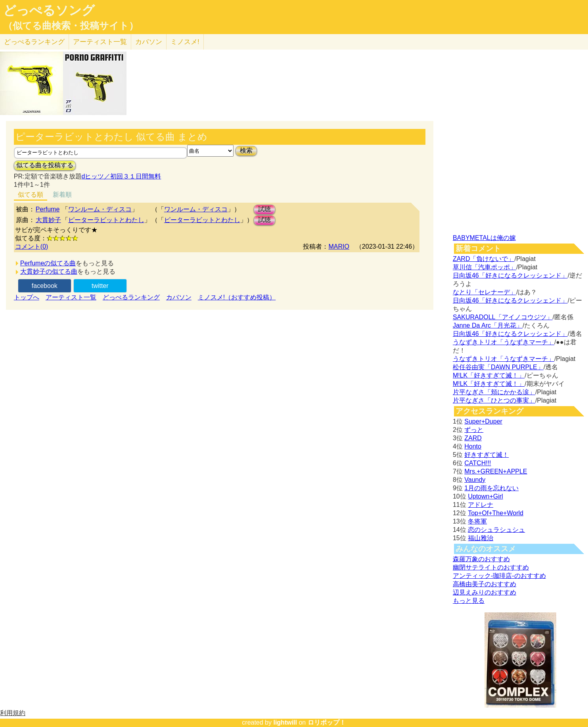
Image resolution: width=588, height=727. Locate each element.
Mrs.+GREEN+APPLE (496, 471)
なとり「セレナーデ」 (485, 292)
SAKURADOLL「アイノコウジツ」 (503, 317)
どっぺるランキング (131, 297)
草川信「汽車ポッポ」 (485, 267)
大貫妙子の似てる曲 (49, 271)
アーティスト (100, 42)
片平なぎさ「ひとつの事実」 (494, 400)
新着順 (62, 195)
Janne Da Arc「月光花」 (488, 325)
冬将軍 (477, 521)
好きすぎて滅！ (486, 455)
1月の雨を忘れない (491, 488)
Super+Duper (483, 421)
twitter (100, 286)
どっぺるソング (49, 10)
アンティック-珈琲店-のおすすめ (499, 576)
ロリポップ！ (327, 722)
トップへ (27, 297)
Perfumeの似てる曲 (48, 263)
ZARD (473, 438)
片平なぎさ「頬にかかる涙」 (494, 392)
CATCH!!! (478, 463)
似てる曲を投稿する (45, 165)
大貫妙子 (48, 220)
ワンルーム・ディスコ (100, 209)
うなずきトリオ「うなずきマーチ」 (504, 342)
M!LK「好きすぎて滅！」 (489, 375)
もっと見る (469, 601)
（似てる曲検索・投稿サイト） (71, 26)
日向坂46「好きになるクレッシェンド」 (510, 275)
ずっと (474, 430)
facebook (45, 286)
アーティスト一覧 (71, 297)
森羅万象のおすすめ (481, 559)
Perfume (48, 209)
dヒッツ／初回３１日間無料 (122, 176)
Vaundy (475, 480)
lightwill (285, 722)
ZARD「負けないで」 (484, 259)
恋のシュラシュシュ (496, 530)
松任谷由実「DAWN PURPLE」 (498, 367)
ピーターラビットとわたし (106, 220)
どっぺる (34, 42)
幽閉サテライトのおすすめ (491, 567)
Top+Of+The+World (496, 513)
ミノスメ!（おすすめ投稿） (237, 297)
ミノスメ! (185, 42)
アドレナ (481, 505)
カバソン (149, 42)
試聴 (264, 209)
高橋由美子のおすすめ (485, 584)
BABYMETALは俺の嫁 (484, 238)
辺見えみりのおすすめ (485, 592)
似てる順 (31, 195)
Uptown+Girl (485, 496)
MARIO (339, 246)
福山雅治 (481, 538)
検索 (246, 151)
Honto (473, 446)
